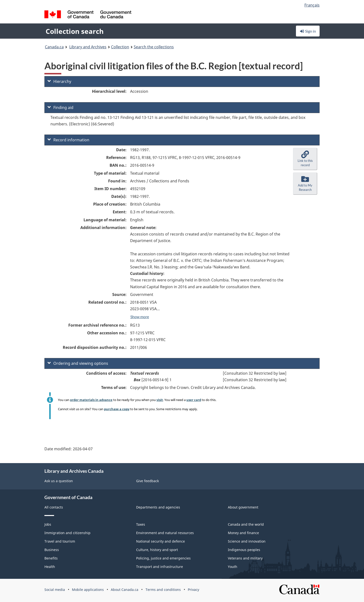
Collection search (75, 31)
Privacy (193, 590)
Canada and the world (246, 524)
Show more (140, 317)
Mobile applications (88, 590)
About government (243, 507)
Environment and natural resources (165, 533)
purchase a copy (117, 409)
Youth (233, 567)
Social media (55, 590)
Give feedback (147, 481)
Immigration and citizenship (67, 533)
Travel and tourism (60, 541)
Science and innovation (247, 541)
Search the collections (154, 47)
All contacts (54, 507)
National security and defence (161, 541)
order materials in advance (91, 400)
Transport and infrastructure (160, 567)
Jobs (48, 524)
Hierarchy (59, 81)
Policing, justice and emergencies (163, 558)
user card (194, 400)
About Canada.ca (125, 590)
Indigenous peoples (244, 550)
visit (160, 400)
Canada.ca (54, 47)
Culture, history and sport (157, 550)
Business (52, 550)
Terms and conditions (163, 590)
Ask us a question (59, 481)
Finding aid (60, 107)
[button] (305, 159)
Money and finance (243, 533)
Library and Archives (88, 47)
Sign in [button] (308, 31)
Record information (68, 140)
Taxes (141, 524)
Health (50, 567)
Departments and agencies (158, 507)
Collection (120, 47)
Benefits (51, 558)
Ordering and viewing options (78, 363)
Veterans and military (245, 558)
